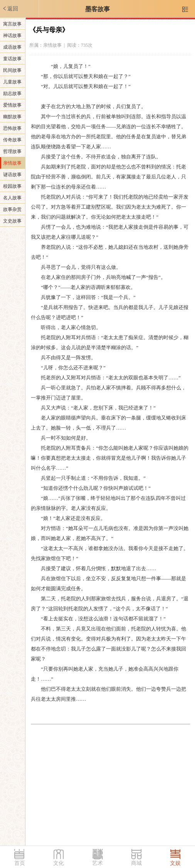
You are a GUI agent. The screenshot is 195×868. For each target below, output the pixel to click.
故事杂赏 (12, 209)
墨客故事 (97, 9)
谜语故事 (12, 175)
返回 (10, 8)
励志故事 (12, 93)
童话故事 (12, 59)
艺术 (97, 863)
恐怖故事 (12, 128)
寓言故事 (12, 24)
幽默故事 (12, 117)
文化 (59, 863)
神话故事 (12, 36)
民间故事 (12, 70)
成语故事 (12, 47)
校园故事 (12, 186)
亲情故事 (12, 163)
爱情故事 (12, 105)
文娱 (175, 863)
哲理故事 (12, 151)
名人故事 (12, 198)
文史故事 (12, 221)
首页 (20, 863)
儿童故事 (12, 82)
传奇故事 (12, 140)
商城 (136, 863)
